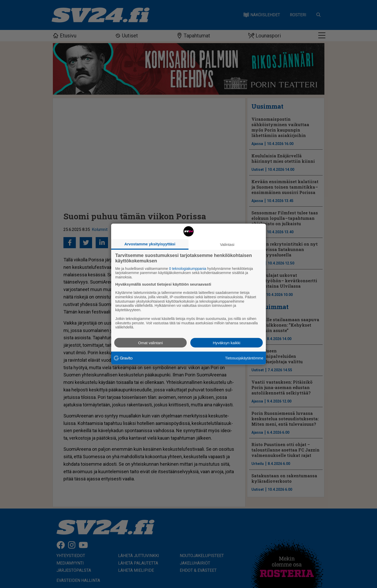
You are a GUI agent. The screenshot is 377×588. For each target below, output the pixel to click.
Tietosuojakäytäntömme (244, 358)
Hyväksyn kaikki (227, 343)
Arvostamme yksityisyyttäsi (150, 244)
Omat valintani (151, 343)
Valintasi (227, 244)
